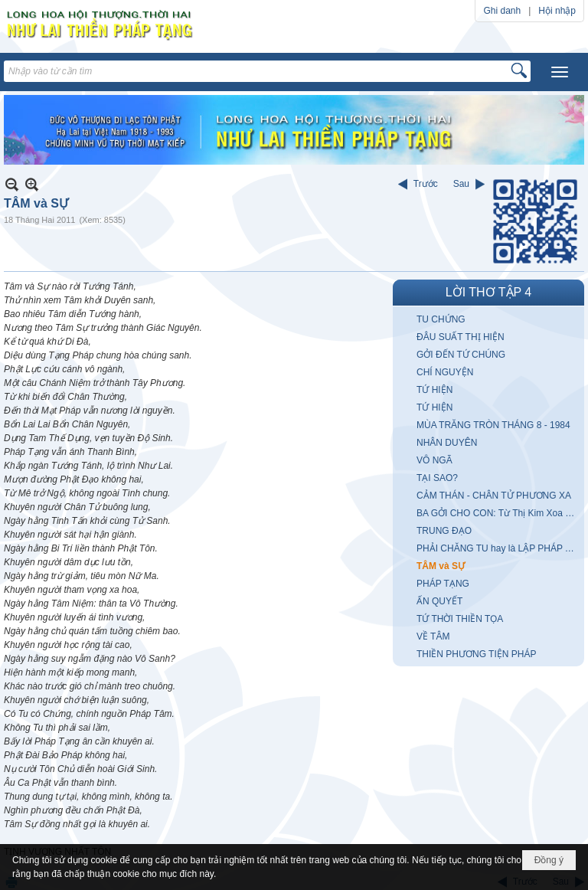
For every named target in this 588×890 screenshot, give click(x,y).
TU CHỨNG (441, 319)
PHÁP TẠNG (443, 584)
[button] (560, 72)
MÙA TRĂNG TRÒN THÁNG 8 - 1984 (493, 425)
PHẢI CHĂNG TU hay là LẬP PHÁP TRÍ (498, 548)
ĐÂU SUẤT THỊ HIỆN (461, 337)
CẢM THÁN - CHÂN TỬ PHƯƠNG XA (494, 496)
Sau (461, 184)
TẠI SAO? (437, 478)
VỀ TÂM (433, 636)
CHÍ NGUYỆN (445, 372)
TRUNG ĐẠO (444, 531)
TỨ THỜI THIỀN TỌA (460, 619)
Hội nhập (557, 11)
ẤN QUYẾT (439, 601)
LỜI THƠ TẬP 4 (488, 292)
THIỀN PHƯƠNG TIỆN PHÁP (476, 654)
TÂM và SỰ (441, 566)
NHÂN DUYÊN (447, 443)
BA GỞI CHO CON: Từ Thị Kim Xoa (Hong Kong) (498, 513)
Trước (426, 184)
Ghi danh (502, 11)
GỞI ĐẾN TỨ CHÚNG (461, 355)
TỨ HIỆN (434, 390)
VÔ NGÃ (434, 460)
